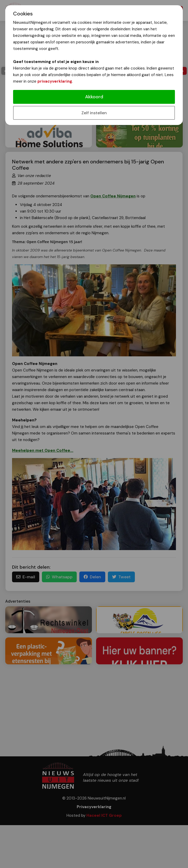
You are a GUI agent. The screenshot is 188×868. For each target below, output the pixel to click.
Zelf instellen (94, 113)
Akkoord (94, 97)
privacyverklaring (55, 81)
